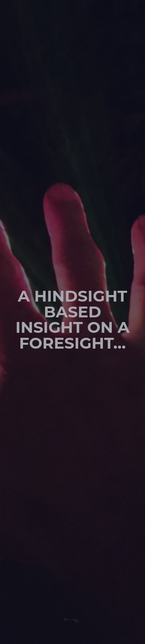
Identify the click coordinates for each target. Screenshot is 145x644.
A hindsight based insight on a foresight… (72, 319)
